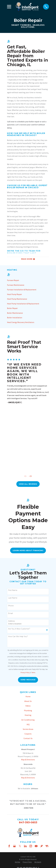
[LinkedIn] (25, 846)
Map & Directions (28, 760)
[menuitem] (28, 280)
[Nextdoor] (47, 846)
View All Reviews (28, 484)
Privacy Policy (25, 673)
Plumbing (28, 710)
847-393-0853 (28, 822)
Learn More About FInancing (28, 550)
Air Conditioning (28, 720)
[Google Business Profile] (14, 846)
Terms (33, 673)
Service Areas (28, 729)
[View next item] (30, 476)
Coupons (28, 734)
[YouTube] (36, 846)
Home (28, 696)
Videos (28, 706)
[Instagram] (31, 846)
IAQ (28, 724)
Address (11, 621)
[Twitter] (20, 846)
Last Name (13, 598)
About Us (28, 701)
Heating (28, 715)
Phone (11, 606)
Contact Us (28, 738)
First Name (13, 590)
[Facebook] (9, 846)
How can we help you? (18, 637)
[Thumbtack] (42, 846)
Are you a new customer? (19, 629)
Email (10, 613)
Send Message (28, 680)
